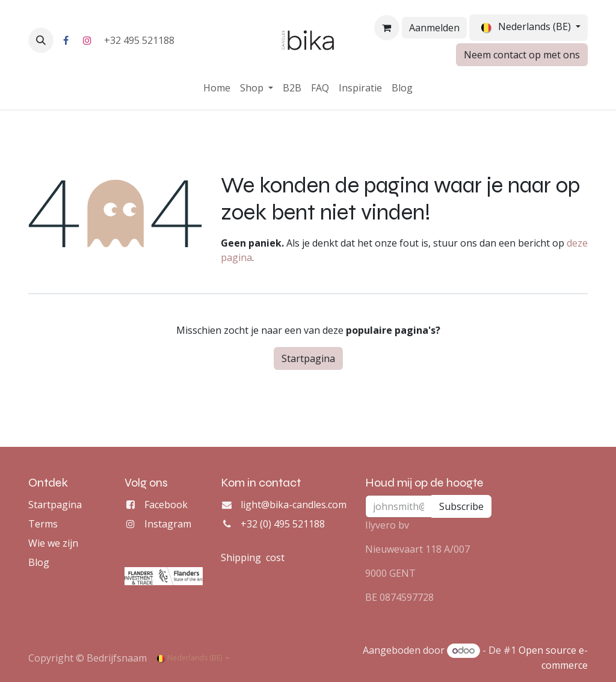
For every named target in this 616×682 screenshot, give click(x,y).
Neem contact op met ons (522, 55)
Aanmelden (434, 28)
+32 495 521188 (140, 40)
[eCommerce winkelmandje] (387, 28)
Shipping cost (253, 558)
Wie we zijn (53, 543)
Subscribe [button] (461, 506)
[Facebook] (66, 40)
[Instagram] (87, 40)
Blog (39, 562)
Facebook (166, 505)
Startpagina (308, 358)
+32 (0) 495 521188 (283, 524)
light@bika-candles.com (294, 505)
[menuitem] (217, 88)
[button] (41, 40)
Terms (43, 524)
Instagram (168, 524)
